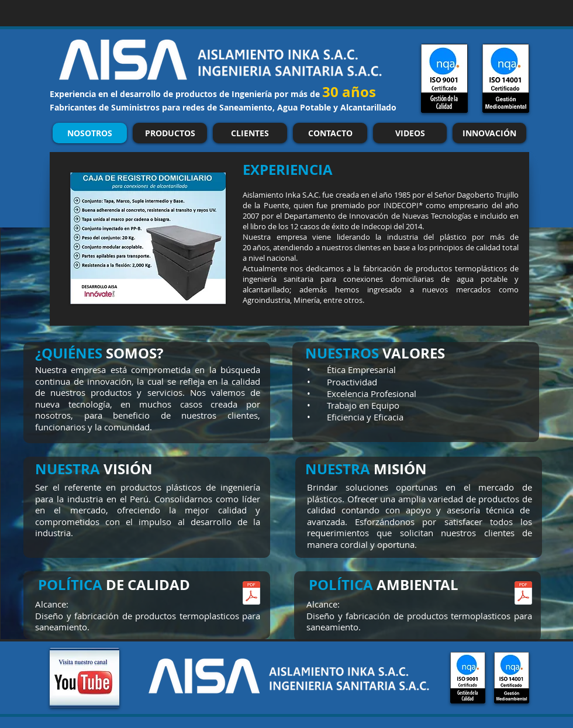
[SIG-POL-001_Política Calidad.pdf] (251, 594)
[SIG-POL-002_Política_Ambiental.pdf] (523, 594)
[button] (148, 238)
